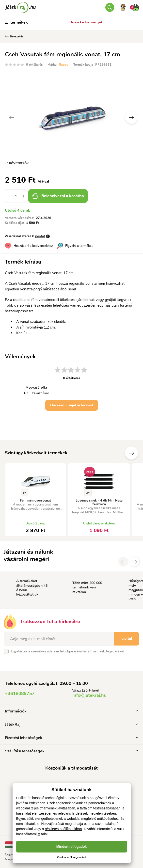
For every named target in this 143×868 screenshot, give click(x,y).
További (131, 453)
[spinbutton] (16, 196)
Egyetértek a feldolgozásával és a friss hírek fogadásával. (68, 651)
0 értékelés (34, 65)
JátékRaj (71, 725)
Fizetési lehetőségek (71, 738)
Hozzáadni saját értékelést (72, 405)
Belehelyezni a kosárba (58, 196)
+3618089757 (20, 694)
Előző (117, 453)
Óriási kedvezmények (86, 22)
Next (131, 117)
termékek (16, 22)
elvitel (127, 639)
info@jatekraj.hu (89, 695)
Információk (71, 711)
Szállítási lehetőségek (71, 751)
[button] (23, 196)
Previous (12, 117)
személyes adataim (45, 651)
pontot (40, 236)
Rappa (64, 65)
